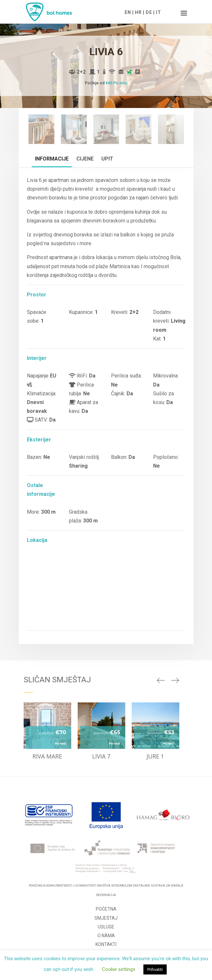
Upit (107, 159)
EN (128, 12)
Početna (106, 909)
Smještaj (106, 918)
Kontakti (106, 944)
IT (159, 12)
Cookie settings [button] (119, 969)
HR (138, 12)
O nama (106, 936)
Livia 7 (101, 756)
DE (149, 12)
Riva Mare (47, 756)
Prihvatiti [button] (155, 969)
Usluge (106, 927)
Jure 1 (155, 756)
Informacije (52, 159)
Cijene (85, 159)
